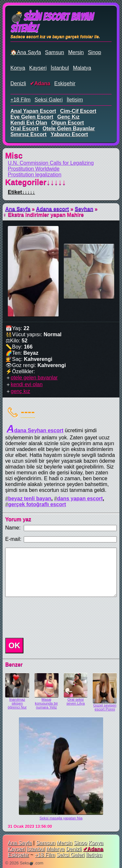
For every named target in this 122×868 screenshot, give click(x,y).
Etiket (21, 192)
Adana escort (53, 209)
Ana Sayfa (18, 209)
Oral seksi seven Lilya (75, 701)
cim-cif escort (78, 111)
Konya (18, 68)
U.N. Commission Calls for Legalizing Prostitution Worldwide (51, 166)
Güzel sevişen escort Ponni (105, 707)
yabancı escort (69, 134)
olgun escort (67, 123)
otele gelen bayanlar (69, 129)
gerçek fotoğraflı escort (37, 504)
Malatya (82, 68)
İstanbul (60, 68)
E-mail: (13, 539)
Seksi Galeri (48, 100)
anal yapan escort (33, 111)
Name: (13, 528)
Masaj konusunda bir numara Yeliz (46, 703)
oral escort (24, 129)
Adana (42, 83)
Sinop (95, 52)
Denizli (18, 83)
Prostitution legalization (35, 175)
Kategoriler (36, 182)
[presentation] (52, 617)
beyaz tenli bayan (30, 499)
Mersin (76, 52)
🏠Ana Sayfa (26, 52)
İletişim (75, 100)
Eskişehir (65, 83)
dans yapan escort (80, 499)
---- (28, 411)
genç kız (68, 117)
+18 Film (20, 100)
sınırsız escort (28, 134)
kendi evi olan (29, 123)
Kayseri (38, 68)
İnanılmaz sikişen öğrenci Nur (17, 703)
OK (14, 645)
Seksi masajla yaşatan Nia (61, 818)
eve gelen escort (32, 117)
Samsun (54, 52)
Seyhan (84, 209)
